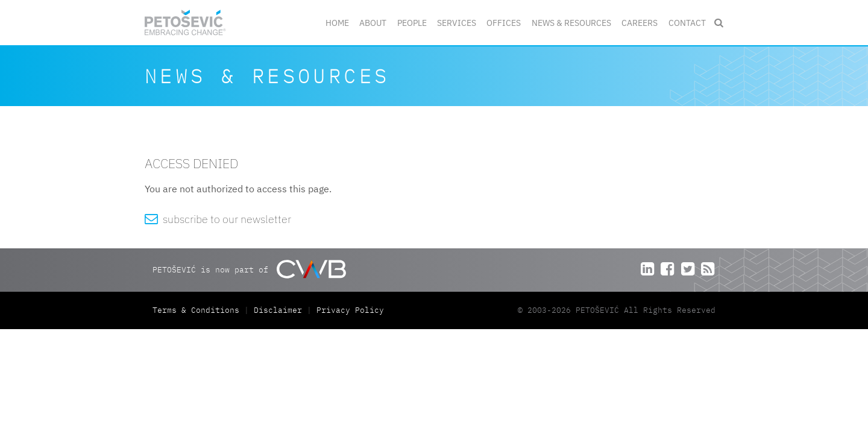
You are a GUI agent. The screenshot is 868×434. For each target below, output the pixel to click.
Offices (504, 23)
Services (457, 23)
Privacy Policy (350, 310)
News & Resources (571, 23)
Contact (687, 23)
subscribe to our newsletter (218, 219)
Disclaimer (278, 310)
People (412, 23)
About (373, 23)
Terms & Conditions (198, 310)
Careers (640, 23)
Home (337, 23)
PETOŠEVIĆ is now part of (249, 269)
